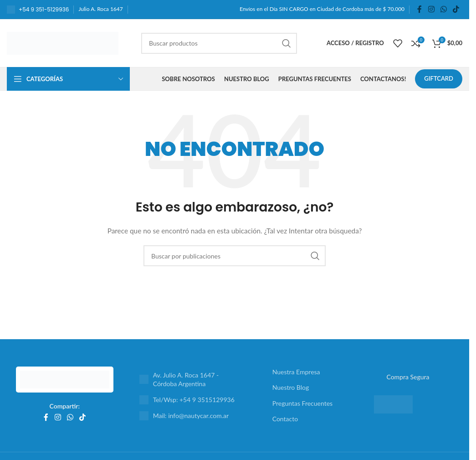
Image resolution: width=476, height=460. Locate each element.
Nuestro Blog (291, 387)
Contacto (285, 419)
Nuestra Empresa (296, 372)
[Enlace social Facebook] (420, 9)
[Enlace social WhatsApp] (443, 9)
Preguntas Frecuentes (302, 403)
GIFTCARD (439, 78)
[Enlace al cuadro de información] (38, 10)
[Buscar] (219, 43)
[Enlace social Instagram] (431, 9)
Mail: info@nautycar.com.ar (191, 416)
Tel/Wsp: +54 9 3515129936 (194, 400)
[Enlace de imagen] (65, 379)
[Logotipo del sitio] (63, 42)
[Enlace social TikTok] (456, 9)
